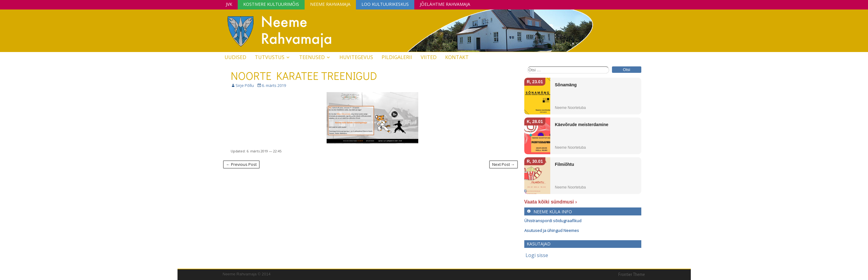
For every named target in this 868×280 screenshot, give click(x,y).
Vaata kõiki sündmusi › (551, 202)
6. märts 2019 (274, 85)
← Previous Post (241, 164)
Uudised (235, 57)
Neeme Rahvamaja (330, 4)
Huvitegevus (356, 57)
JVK (229, 4)
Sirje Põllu (245, 85)
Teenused (312, 57)
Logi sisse (537, 255)
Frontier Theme (632, 274)
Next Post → (504, 164)
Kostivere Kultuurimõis (271, 4)
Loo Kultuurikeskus (385, 4)
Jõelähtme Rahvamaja (445, 4)
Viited (429, 57)
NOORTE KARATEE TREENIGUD (304, 76)
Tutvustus (270, 57)
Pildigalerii (397, 57)
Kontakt (457, 57)
